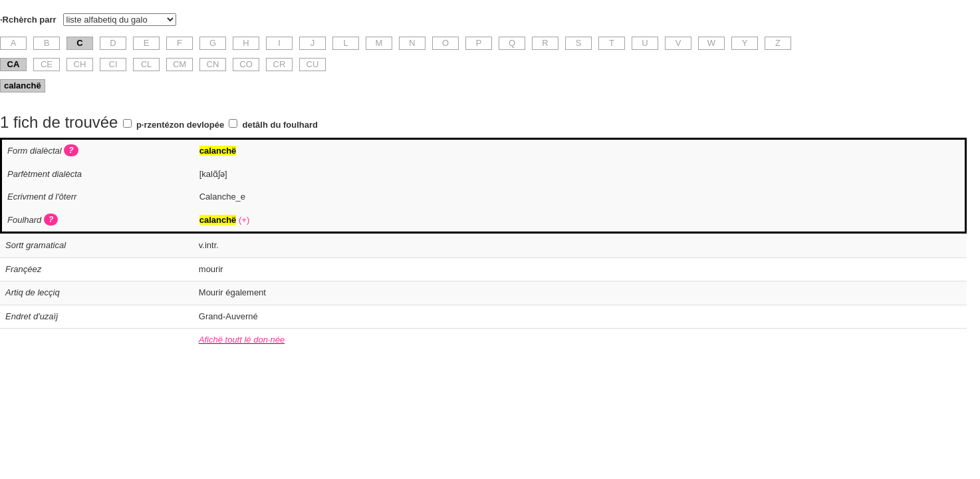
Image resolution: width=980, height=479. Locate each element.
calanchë (23, 85)
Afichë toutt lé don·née (242, 340)
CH (80, 64)
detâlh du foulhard (280, 125)
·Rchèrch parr (28, 20)
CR (280, 64)
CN (213, 64)
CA (14, 64)
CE (47, 64)
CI (113, 64)
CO (246, 64)
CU (313, 64)
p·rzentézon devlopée (180, 125)
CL (147, 64)
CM (180, 64)
